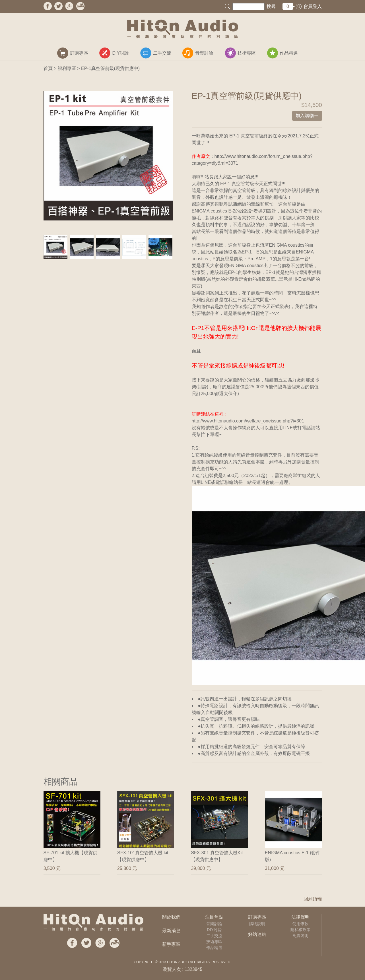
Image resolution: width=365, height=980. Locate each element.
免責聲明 (300, 936)
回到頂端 (313, 899)
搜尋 (271, 6)
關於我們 (171, 917)
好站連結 (257, 934)
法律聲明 (300, 917)
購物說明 (257, 924)
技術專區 (214, 942)
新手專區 (171, 944)
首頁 (48, 68)
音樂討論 (214, 924)
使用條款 (300, 924)
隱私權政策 (300, 930)
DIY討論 (214, 930)
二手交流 (214, 936)
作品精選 (214, 948)
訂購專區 (257, 917)
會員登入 (313, 6)
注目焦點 (214, 917)
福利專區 (67, 68)
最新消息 (171, 931)
